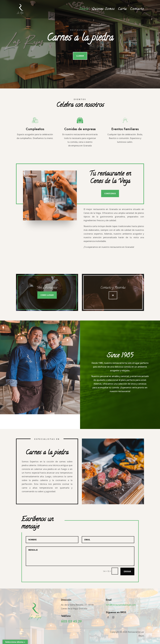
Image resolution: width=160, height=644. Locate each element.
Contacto (137, 10)
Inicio (84, 10)
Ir (113, 295)
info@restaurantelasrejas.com (121, 605)
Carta (122, 10)
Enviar (127, 571)
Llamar (80, 56)
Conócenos (110, 193)
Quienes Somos (103, 10)
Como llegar (47, 295)
